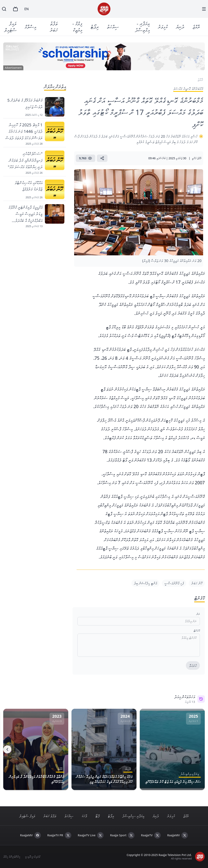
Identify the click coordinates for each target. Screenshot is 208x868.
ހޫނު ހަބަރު (197, 583)
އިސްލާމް (30, 27)
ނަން (198, 614)
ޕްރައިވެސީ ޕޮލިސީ (33, 857)
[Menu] (204, 9)
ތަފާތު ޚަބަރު (54, 27)
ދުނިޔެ (180, 27)
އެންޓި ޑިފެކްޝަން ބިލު (145, 583)
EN (27, 9)
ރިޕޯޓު (95, 27)
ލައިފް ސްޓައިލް (10, 27)
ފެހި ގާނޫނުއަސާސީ (174, 583)
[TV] (15, 9)
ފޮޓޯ (97, 816)
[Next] (7, 749)
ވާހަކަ (84, 816)
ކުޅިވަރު (163, 27)
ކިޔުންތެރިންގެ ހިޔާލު (12, 857)
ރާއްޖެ (196, 27)
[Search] (4, 9)
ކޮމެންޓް (197, 631)
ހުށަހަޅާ (193, 666)
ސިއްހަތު (113, 27)
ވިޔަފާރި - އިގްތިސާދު (142, 27)
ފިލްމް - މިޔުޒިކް (77, 27)
